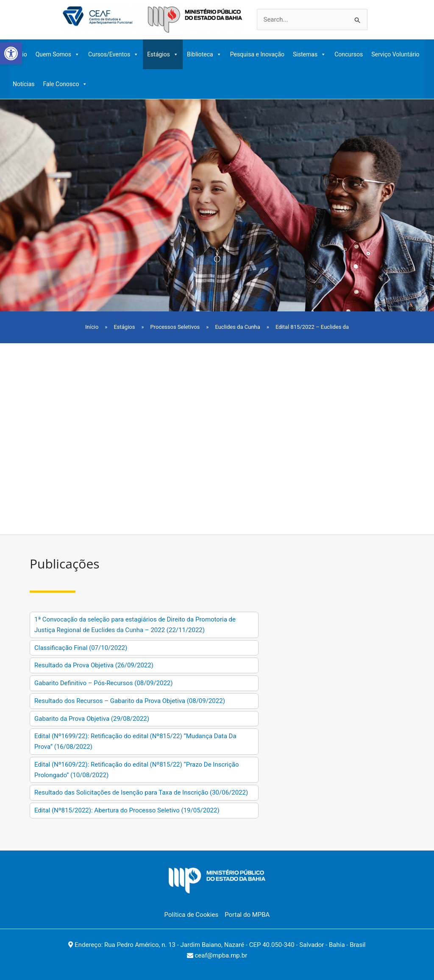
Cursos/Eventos (113, 54)
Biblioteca (204, 54)
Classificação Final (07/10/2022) (81, 648)
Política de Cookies (192, 915)
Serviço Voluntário (395, 54)
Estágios (163, 54)
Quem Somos (58, 54)
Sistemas (309, 54)
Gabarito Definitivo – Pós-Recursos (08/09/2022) (103, 683)
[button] (11, 53)
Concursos (349, 54)
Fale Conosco (65, 84)
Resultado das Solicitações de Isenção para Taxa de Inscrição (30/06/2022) (141, 792)
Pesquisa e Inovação (257, 54)
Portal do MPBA (247, 915)
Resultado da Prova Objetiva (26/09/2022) (94, 665)
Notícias (24, 84)
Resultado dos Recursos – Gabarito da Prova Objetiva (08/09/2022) (130, 701)
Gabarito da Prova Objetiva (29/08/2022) (92, 719)
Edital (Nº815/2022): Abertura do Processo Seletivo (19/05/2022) (127, 810)
